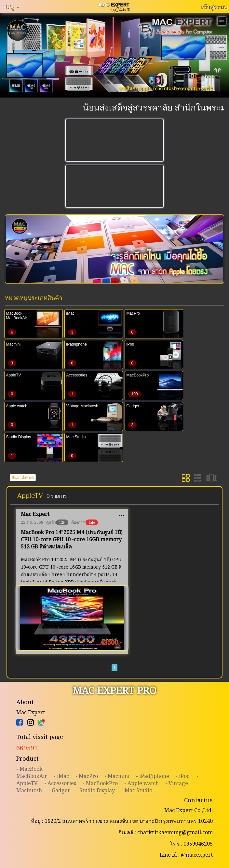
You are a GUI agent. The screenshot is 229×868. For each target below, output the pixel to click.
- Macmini (117, 776)
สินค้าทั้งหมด (23, 478)
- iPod (183, 776)
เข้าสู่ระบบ (214, 7)
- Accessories (60, 783)
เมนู (11, 7)
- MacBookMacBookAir (32, 772)
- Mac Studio (137, 790)
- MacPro (87, 776)
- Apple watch (141, 783)
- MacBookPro (100, 783)
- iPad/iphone (153, 776)
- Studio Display (95, 790)
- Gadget (59, 790)
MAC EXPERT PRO (114, 690)
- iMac (61, 776)
